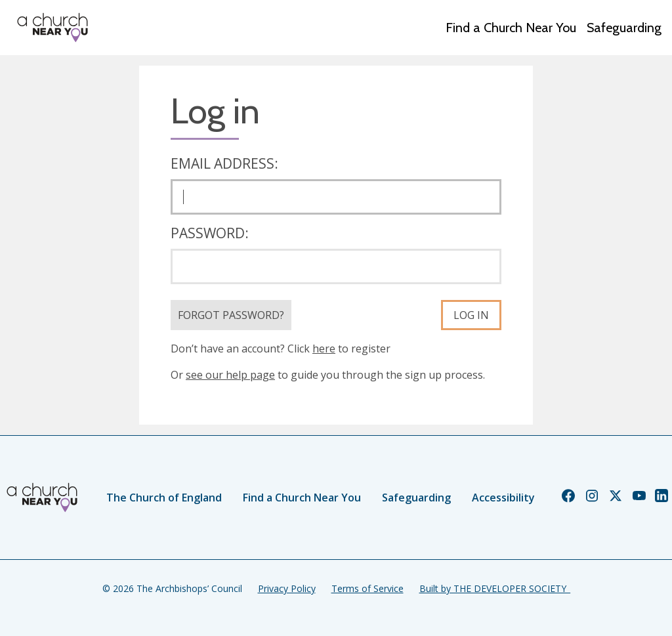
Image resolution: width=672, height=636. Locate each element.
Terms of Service (367, 588)
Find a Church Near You (511, 28)
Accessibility (503, 498)
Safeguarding (624, 28)
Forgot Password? (231, 315)
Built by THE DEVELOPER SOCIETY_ (495, 588)
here (324, 349)
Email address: (224, 163)
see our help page (230, 375)
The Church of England (164, 498)
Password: (210, 233)
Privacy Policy (287, 588)
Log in (471, 315)
